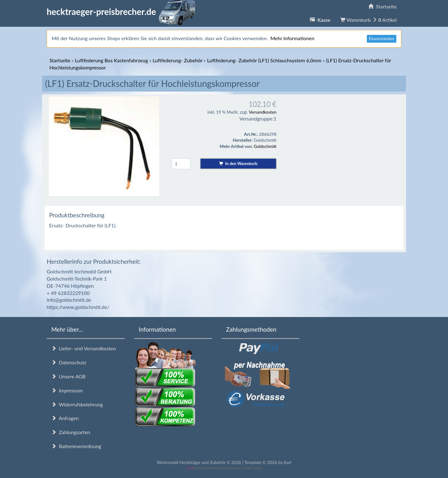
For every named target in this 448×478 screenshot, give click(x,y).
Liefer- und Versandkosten (84, 348)
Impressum (67, 390)
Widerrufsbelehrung (77, 404)
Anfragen (65, 418)
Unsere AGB (68, 376)
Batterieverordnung (76, 446)
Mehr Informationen (292, 38)
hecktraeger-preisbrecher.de (123, 12)
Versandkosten (263, 112)
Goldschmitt (265, 146)
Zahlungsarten (71, 432)
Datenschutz (69, 362)
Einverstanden (382, 39)
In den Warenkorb (238, 163)
